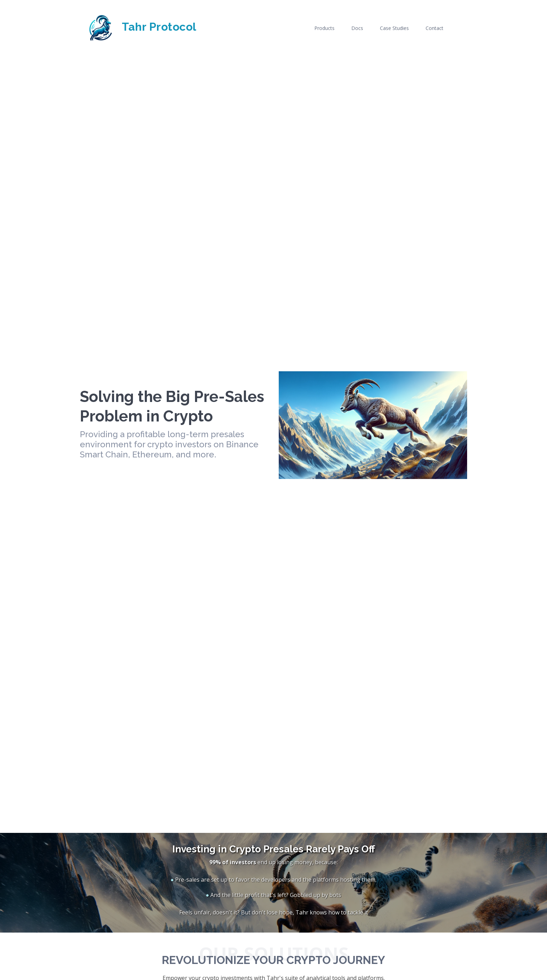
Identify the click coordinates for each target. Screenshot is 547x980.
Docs (357, 28)
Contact (434, 28)
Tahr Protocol (138, 27)
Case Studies (394, 28)
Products (324, 28)
